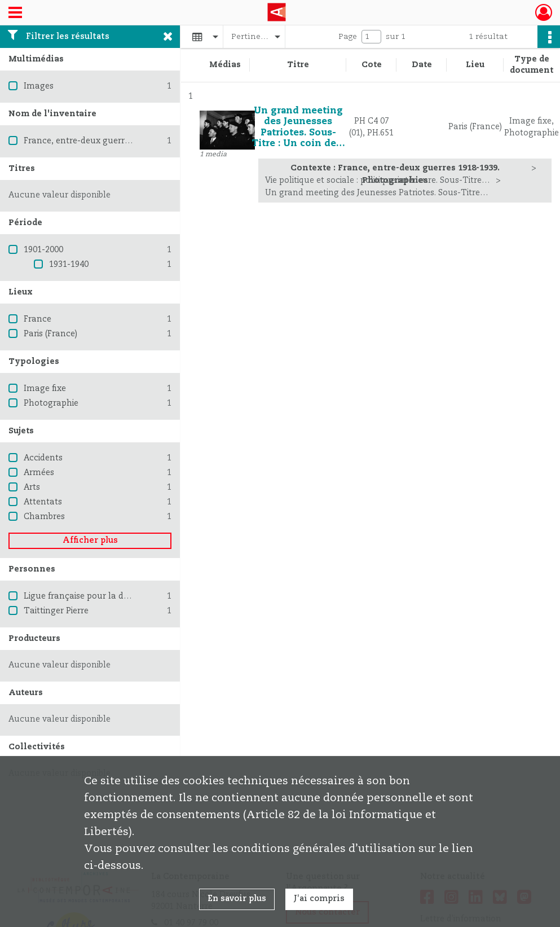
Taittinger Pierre (56, 611)
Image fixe (45, 389)
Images (39, 86)
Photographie (51, 403)
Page (348, 37)
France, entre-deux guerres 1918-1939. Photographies (131, 141)
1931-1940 (69, 265)
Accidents (43, 458)
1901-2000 (43, 250)
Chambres (44, 517)
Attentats (43, 502)
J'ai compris (319, 899)
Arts (32, 487)
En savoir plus (237, 899)
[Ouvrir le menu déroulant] (15, 14)
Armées (39, 473)
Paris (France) (50, 334)
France (38, 319)
